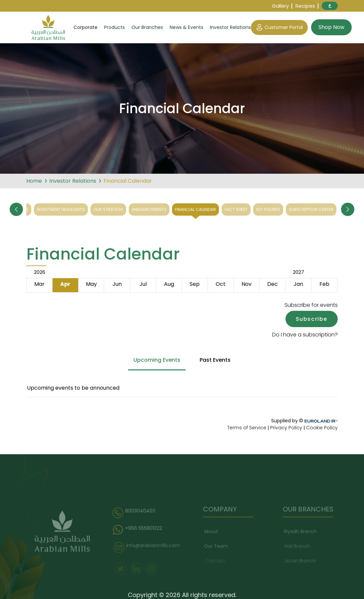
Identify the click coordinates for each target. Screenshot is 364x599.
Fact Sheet (236, 209)
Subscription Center (311, 209)
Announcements (149, 209)
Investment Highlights (61, 209)
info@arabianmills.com (148, 547)
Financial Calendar (195, 209)
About (213, 531)
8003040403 (136, 513)
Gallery (280, 6)
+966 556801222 (140, 530)
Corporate (86, 27)
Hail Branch (299, 546)
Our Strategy (108, 209)
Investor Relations (230, 27)
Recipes (305, 6)
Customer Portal (279, 27)
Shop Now (331, 27)
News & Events (186, 27)
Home (34, 181)
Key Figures (268, 209)
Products (114, 27)
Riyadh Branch (302, 531)
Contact (216, 561)
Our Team (218, 546)
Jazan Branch (301, 561)
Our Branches (147, 27)
